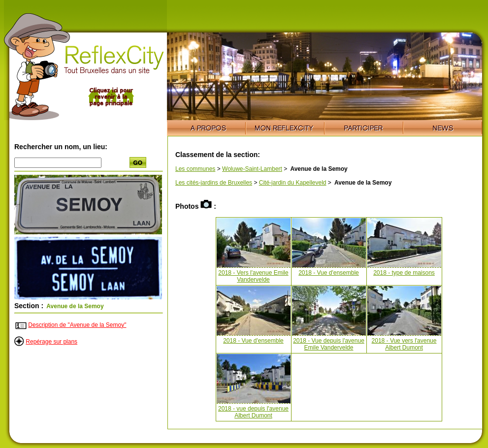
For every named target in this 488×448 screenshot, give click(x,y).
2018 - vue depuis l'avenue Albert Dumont (253, 412)
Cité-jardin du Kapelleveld (293, 183)
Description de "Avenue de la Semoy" (77, 325)
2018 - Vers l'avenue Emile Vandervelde (253, 276)
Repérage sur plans (51, 342)
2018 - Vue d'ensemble (329, 273)
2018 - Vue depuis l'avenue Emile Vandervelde (329, 344)
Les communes (195, 169)
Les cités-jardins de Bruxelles (214, 183)
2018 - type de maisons (404, 273)
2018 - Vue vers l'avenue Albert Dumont (404, 344)
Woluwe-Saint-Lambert (252, 169)
